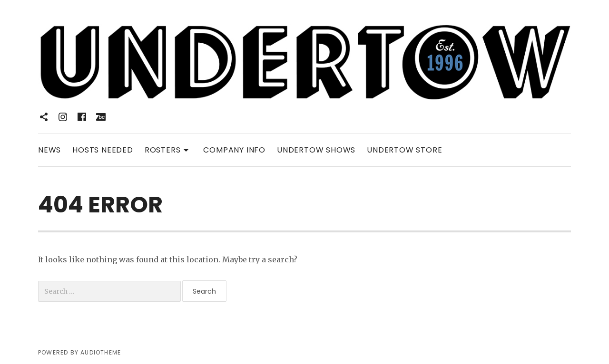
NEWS (49, 150)
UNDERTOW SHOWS (316, 150)
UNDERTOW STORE (404, 150)
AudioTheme (101, 352)
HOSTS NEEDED (103, 150)
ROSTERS (168, 149)
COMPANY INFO (234, 150)
